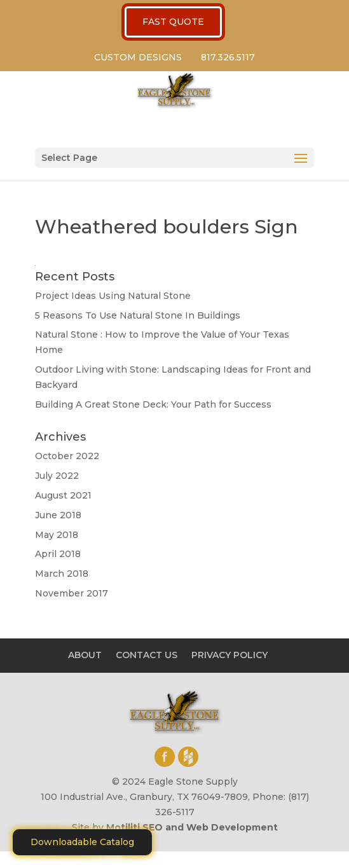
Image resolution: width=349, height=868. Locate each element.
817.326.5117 (228, 57)
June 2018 (58, 515)
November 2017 (72, 593)
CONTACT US (147, 655)
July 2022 (57, 476)
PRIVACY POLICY (229, 655)
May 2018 (57, 535)
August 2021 (63, 495)
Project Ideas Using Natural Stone (113, 296)
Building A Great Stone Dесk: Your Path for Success (153, 404)
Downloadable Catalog (82, 842)
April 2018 (58, 554)
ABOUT (85, 655)
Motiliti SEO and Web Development (192, 827)
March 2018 (62, 574)
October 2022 (67, 456)
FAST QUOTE (173, 22)
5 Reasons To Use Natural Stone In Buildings (138, 315)
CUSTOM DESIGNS (138, 57)
